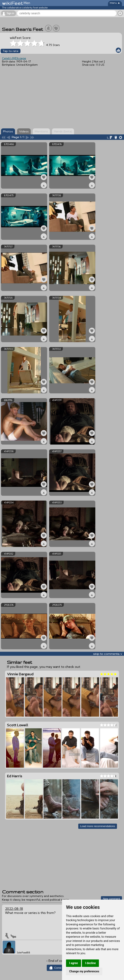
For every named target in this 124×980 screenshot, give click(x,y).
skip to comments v (108, 654)
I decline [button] (90, 963)
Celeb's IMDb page (14, 58)
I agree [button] (74, 963)
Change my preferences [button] (84, 971)
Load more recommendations (98, 826)
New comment (111, 899)
